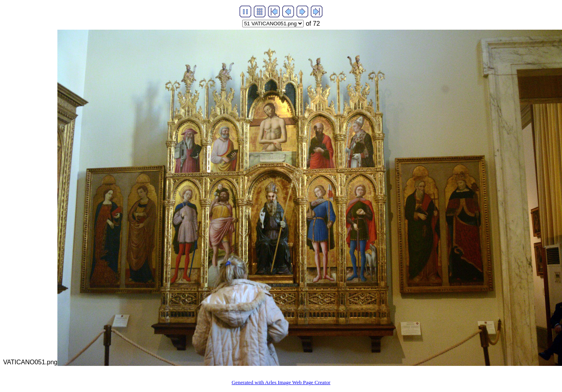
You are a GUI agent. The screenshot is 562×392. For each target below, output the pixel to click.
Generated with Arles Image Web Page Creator (281, 382)
